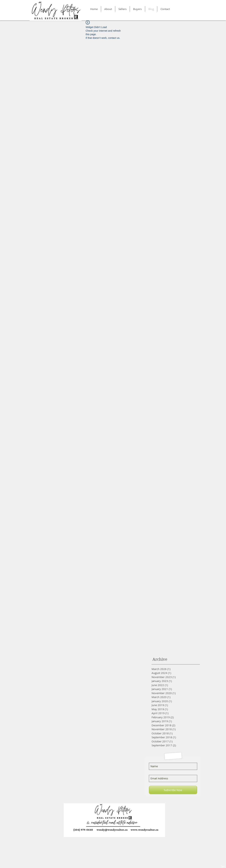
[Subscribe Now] (173, 790)
